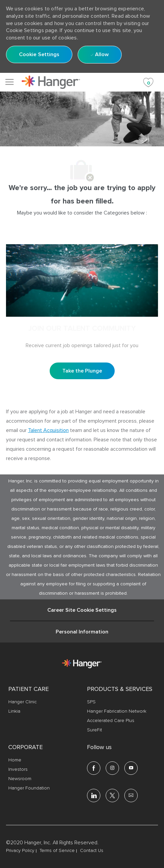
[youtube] (131, 768)
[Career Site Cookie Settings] (82, 610)
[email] (131, 795)
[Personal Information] (82, 632)
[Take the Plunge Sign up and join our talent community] (82, 371)
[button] (39, 54)
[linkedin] (94, 795)
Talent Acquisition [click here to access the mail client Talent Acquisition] (48, 430)
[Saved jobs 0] (148, 82)
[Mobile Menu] (9, 82)
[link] (51, 82)
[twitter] (112, 795)
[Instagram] (112, 768)
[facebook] (94, 768)
